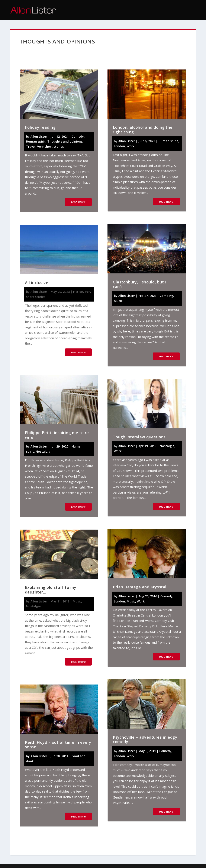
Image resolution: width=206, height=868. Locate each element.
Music (77, 601)
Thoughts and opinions (65, 141)
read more (78, 202)
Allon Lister (39, 136)
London (119, 146)
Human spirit (36, 141)
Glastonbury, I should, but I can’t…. (140, 284)
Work (131, 146)
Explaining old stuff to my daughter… (51, 590)
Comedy (78, 136)
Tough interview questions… (141, 437)
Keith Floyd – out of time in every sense (58, 745)
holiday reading (40, 127)
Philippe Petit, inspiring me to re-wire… (58, 435)
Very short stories (50, 147)
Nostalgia (43, 451)
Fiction (78, 292)
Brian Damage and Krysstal (140, 587)
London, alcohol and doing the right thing (143, 130)
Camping (166, 296)
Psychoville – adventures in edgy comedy (145, 739)
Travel (31, 147)
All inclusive (37, 283)
